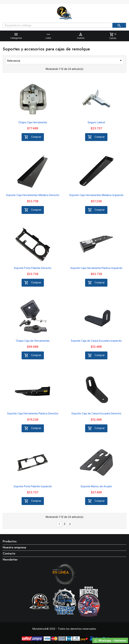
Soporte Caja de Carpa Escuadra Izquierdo (96, 341)
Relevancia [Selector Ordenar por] (65, 60)
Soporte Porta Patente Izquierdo (33, 486)
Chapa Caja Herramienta (33, 122)
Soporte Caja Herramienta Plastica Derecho (33, 413)
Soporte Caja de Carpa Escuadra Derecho (96, 413)
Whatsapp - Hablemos (110, 641)
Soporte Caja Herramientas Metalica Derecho (33, 195)
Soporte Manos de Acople (96, 486)
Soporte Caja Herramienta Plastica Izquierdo (96, 268)
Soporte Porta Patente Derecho (33, 268)
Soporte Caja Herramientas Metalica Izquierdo (96, 195)
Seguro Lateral (96, 122)
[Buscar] (64, 25)
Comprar (33, 137)
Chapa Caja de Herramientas (33, 341)
